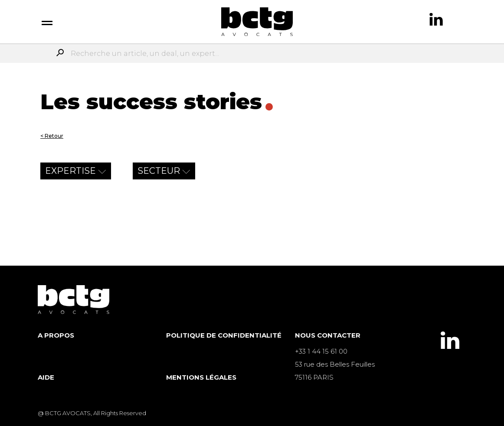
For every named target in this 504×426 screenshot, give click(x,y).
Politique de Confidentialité (224, 335)
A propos (56, 335)
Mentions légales (201, 377)
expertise (70, 171)
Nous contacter (328, 335)
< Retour (52, 136)
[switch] (47, 22)
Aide (46, 377)
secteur (159, 171)
